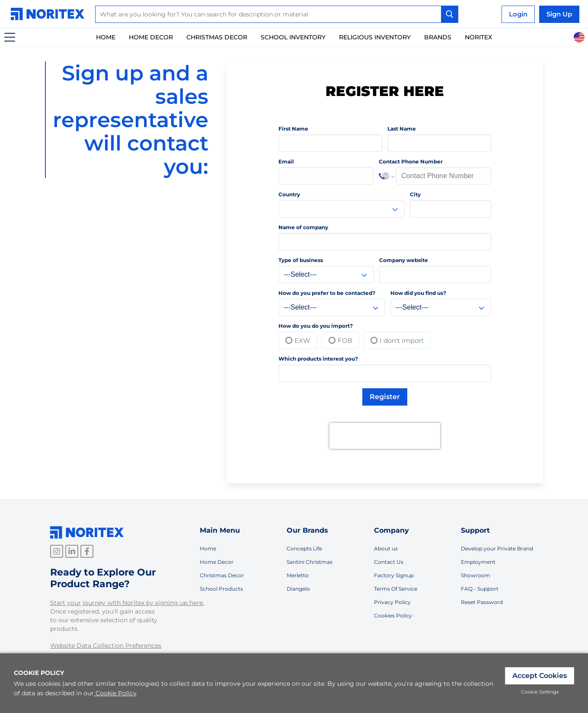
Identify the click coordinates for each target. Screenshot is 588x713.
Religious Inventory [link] (375, 37)
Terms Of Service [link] (396, 589)
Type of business (301, 260)
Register (385, 397)
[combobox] (277, 14)
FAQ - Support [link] (480, 589)
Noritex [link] (478, 37)
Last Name (402, 129)
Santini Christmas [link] (310, 562)
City (415, 194)
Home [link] (106, 37)
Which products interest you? (318, 359)
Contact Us (389, 562)
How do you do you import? (316, 326)
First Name (293, 129)
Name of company (303, 227)
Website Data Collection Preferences (106, 646)
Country (289, 194)
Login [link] (518, 14)
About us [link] (386, 548)
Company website (404, 260)
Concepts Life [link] (304, 548)
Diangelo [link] (298, 589)
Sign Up (559, 14)
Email (286, 161)
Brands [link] (438, 37)
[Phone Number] (444, 176)
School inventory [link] (293, 37)
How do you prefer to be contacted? (327, 293)
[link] (50, 14)
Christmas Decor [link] (217, 37)
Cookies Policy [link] (393, 615)
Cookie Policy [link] (115, 693)
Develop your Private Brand (497, 548)
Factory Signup (394, 575)
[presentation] (385, 436)
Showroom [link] (476, 575)
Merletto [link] (298, 575)
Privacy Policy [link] (392, 602)
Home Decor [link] (151, 37)
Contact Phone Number (411, 161)
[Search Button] (450, 14)
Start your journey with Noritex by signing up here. (127, 603)
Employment (478, 562)
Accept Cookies (540, 676)
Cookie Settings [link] (540, 692)
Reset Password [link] (482, 602)
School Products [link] (221, 589)
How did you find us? (418, 293)
